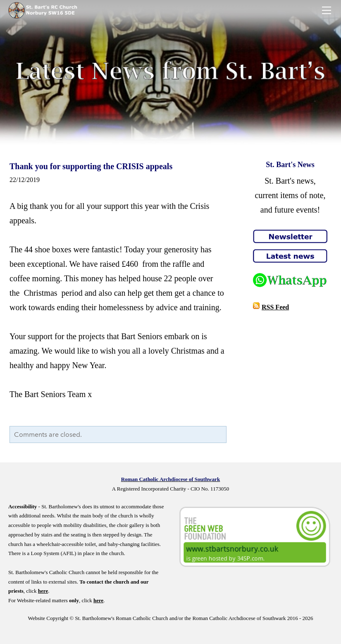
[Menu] (327, 10)
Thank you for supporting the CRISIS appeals (91, 166)
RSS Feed (275, 307)
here (43, 591)
